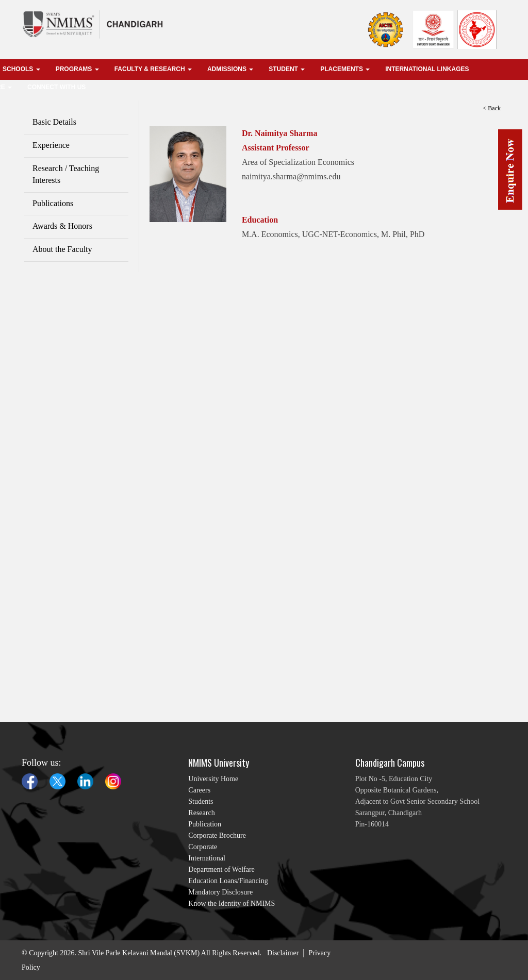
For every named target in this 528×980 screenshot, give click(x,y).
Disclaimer (283, 953)
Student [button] (287, 69)
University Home (213, 779)
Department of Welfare (221, 869)
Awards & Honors (62, 226)
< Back (492, 108)
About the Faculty (62, 249)
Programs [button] (77, 69)
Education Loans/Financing (228, 881)
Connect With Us (56, 87)
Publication (205, 824)
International (207, 858)
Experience (51, 145)
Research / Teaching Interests (66, 174)
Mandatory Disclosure (220, 892)
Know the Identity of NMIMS (232, 903)
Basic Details (54, 122)
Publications (53, 203)
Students (201, 801)
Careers (199, 790)
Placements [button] (345, 69)
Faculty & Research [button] (153, 69)
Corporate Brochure (217, 835)
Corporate (203, 847)
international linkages (427, 69)
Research (201, 813)
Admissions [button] (230, 69)
